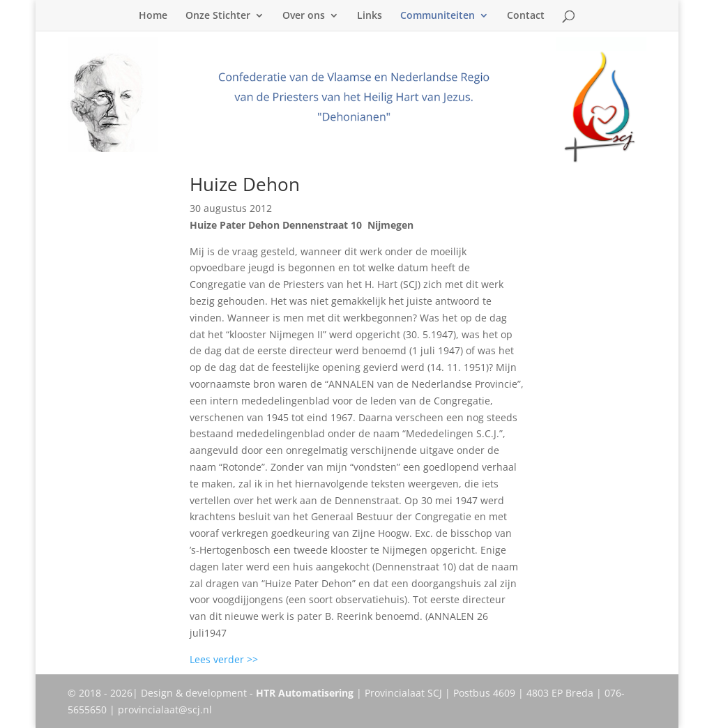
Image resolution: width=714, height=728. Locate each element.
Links (370, 16)
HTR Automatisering (305, 693)
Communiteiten (438, 16)
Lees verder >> (224, 659)
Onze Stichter (218, 16)
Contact (526, 16)
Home (153, 16)
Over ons (304, 16)
